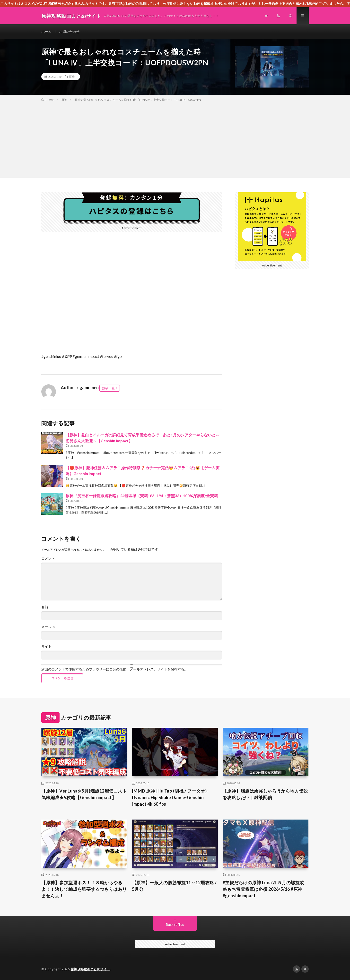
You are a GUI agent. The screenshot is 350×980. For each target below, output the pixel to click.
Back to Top (175, 924)
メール (48, 627)
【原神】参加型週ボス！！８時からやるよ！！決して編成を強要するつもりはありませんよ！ (84, 889)
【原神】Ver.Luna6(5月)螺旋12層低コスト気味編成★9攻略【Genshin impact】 (84, 794)
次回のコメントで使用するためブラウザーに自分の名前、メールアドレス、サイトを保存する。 (114, 669)
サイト (46, 646)
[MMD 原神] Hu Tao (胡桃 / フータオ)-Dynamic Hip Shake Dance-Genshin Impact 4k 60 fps (170, 797)
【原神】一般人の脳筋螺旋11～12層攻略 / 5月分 (174, 886)
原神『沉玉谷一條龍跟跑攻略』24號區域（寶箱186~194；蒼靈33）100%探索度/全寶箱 (142, 496)
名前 (47, 607)
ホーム (46, 31)
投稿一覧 (108, 388)
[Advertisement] (175, 139)
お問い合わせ (69, 31)
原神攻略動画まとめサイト (90, 969)
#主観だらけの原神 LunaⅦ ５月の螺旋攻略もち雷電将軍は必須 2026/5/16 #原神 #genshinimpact (263, 889)
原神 (72, 77)
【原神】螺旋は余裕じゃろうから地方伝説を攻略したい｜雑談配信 (265, 794)
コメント (48, 558)
